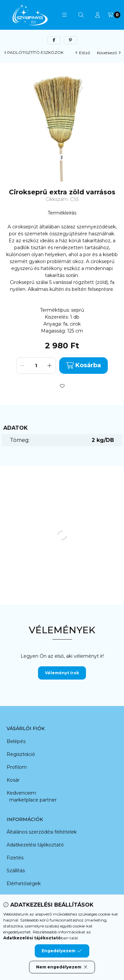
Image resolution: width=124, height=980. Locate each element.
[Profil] (98, 15)
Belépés (16, 741)
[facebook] (54, 40)
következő (109, 53)
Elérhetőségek (24, 883)
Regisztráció (21, 754)
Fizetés (15, 858)
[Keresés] (81, 15)
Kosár (13, 780)
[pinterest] (70, 40)
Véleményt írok (62, 673)
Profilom (17, 767)
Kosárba (83, 365)
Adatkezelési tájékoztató (35, 845)
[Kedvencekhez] (62, 386)
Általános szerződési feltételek (42, 832)
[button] (64, 15)
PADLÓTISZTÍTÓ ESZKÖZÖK (35, 53)
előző (83, 53)
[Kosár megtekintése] (114, 15)
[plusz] (50, 366)
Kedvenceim (21, 793)
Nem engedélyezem (62, 967)
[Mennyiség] (36, 366)
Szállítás (16, 871)
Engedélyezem (62, 951)
